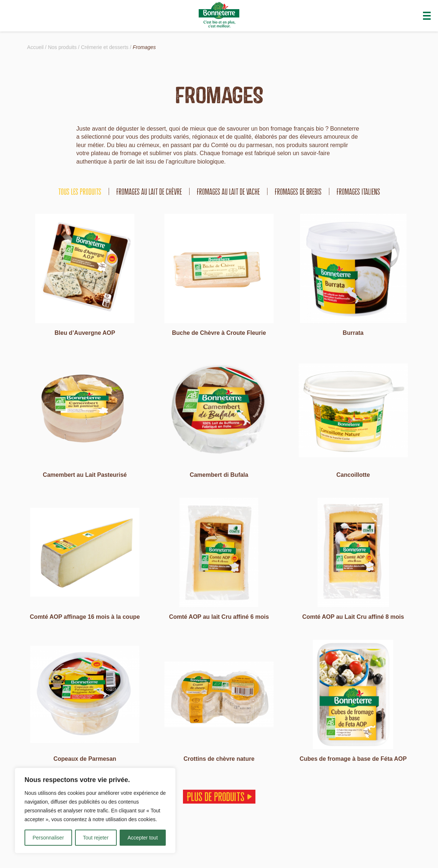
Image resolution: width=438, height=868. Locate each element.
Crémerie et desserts (105, 47)
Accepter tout (143, 838)
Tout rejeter (96, 838)
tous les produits (80, 192)
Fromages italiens (358, 192)
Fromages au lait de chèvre (149, 192)
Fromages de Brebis (298, 192)
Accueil (35, 47)
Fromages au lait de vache (228, 192)
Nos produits (62, 47)
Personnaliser (48, 838)
